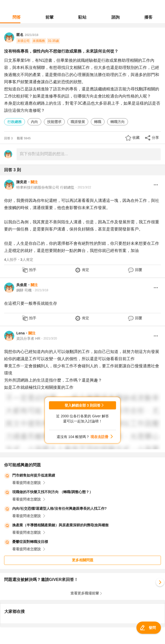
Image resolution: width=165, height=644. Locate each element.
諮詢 (116, 17)
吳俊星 (22, 285)
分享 (155, 138)
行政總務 (15, 122)
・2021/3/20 (49, 338)
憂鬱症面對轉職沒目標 (30, 542)
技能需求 (54, 122)
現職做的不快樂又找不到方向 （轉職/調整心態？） (53, 492)
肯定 (85, 270)
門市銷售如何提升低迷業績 (34, 475)
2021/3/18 (31, 35)
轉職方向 (118, 122)
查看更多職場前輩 (85, 593)
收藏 (136, 138)
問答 (17, 17)
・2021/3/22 (83, 187)
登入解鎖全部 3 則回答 (83, 405)
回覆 (138, 270)
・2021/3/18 (40, 290)
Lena (21, 333)
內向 (34, 122)
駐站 (82, 17)
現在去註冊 (99, 437)
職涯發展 (78, 122)
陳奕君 (22, 182)
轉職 (98, 122)
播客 (148, 17)
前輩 (49, 17)
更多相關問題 (83, 560)
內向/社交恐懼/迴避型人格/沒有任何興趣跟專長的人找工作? (59, 508)
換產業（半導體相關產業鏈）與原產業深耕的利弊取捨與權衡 (60, 525)
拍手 (33, 270)
